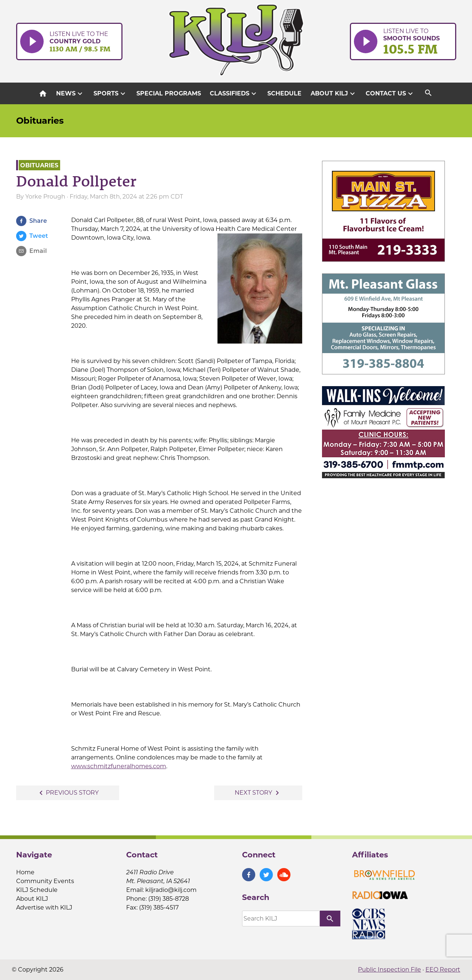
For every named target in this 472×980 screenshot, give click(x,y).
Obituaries (40, 121)
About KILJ (334, 94)
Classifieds (234, 94)
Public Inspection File (389, 970)
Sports (110, 94)
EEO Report (443, 970)
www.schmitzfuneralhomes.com (119, 766)
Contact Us (390, 94)
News (70, 94)
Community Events (45, 881)
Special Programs (169, 93)
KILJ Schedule (37, 890)
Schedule (284, 93)
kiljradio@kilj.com (171, 890)
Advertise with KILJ (44, 908)
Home (25, 872)
